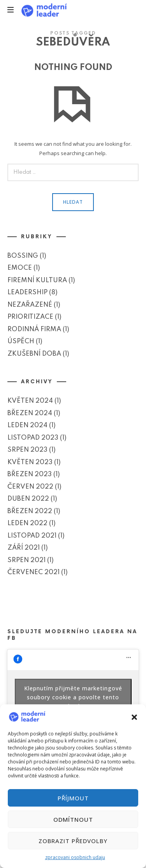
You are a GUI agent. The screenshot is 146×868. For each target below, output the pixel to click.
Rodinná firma (34, 329)
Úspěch (21, 341)
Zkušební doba (34, 354)
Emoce (20, 268)
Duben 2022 (28, 499)
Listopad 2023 (33, 437)
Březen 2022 (30, 511)
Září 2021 (24, 548)
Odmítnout (73, 819)
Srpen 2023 (27, 450)
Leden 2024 (27, 425)
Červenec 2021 (33, 572)
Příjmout (73, 798)
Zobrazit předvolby (73, 841)
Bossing (23, 256)
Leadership (27, 293)
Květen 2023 (30, 462)
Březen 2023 (30, 474)
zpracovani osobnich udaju (75, 857)
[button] (134, 716)
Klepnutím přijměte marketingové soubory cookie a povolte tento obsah (73, 697)
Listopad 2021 (32, 535)
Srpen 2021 (26, 560)
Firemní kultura (37, 280)
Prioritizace (30, 317)
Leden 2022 (27, 523)
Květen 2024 (30, 401)
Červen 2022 (30, 486)
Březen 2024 (30, 413)
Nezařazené (30, 305)
